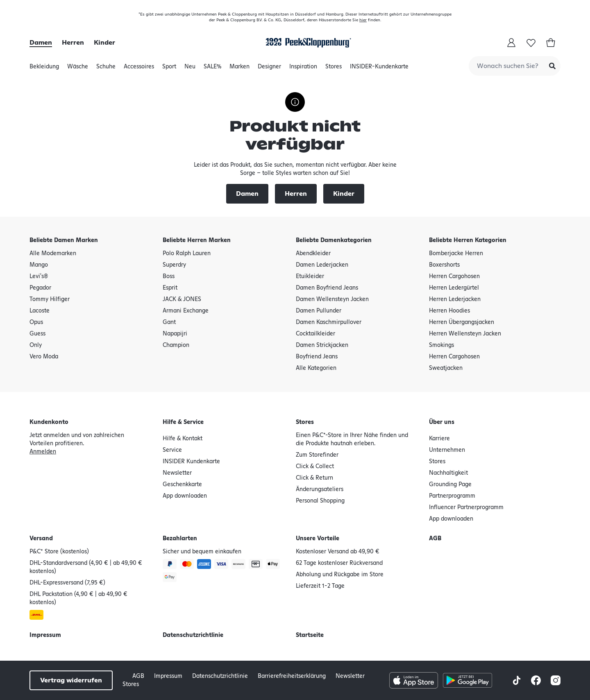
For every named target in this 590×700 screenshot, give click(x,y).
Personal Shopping (320, 501)
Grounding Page (450, 485)
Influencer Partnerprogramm (466, 507)
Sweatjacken (446, 368)
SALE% (212, 69)
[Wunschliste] (531, 43)
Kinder (104, 43)
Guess (37, 334)
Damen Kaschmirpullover (329, 322)
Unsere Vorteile (318, 539)
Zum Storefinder (317, 455)
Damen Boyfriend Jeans (327, 288)
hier (363, 20)
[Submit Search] (552, 66)
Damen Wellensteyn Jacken (332, 299)
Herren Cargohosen (454, 276)
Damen (41, 43)
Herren (73, 43)
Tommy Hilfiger (50, 299)
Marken (239, 69)
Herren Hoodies (449, 311)
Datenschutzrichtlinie (193, 635)
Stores (334, 69)
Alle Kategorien (316, 368)
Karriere (439, 439)
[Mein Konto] (511, 43)
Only (36, 345)
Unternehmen (447, 450)
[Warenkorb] (551, 43)
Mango (39, 265)
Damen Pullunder (319, 311)
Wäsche (78, 69)
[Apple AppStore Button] (414, 680)
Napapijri (175, 334)
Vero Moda (44, 357)
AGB (435, 539)
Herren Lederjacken (455, 299)
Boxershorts (444, 265)
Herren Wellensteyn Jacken (465, 334)
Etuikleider (310, 276)
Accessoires (139, 69)
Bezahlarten (180, 539)
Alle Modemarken (53, 254)
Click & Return (314, 478)
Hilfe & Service (183, 422)
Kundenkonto (49, 422)
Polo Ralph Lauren (187, 254)
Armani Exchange (186, 311)
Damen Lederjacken (322, 265)
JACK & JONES (182, 299)
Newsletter (177, 473)
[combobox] (515, 66)
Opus (36, 322)
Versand (41, 539)
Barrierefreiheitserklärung (292, 676)
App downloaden (185, 496)
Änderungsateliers (320, 489)
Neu (190, 69)
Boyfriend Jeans (317, 357)
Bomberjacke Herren (456, 254)
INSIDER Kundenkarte (191, 462)
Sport (169, 69)
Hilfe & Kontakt (183, 439)
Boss (169, 276)
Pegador (40, 288)
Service (172, 450)
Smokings (441, 345)
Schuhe (106, 69)
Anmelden (43, 452)
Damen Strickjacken (322, 345)
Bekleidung (44, 69)
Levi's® (39, 276)
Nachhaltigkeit (448, 473)
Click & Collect (315, 467)
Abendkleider (313, 254)
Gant (169, 322)
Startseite (310, 635)
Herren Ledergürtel (454, 288)
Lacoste (40, 311)
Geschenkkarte (182, 485)
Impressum (45, 635)
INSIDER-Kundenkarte (379, 67)
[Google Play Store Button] (467, 680)
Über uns (442, 422)
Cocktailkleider (315, 334)
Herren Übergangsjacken (462, 322)
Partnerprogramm (452, 496)
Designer (269, 69)
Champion (176, 345)
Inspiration (303, 69)
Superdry (174, 265)
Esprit (170, 288)
